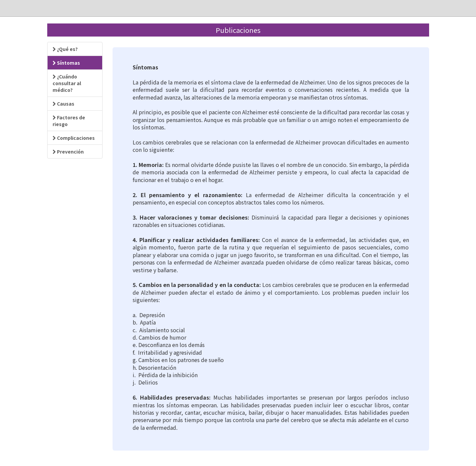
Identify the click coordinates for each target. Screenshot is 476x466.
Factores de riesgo (69, 121)
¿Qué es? (65, 49)
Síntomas (66, 63)
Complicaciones (74, 138)
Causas (63, 104)
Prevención (68, 152)
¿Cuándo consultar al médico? (67, 83)
